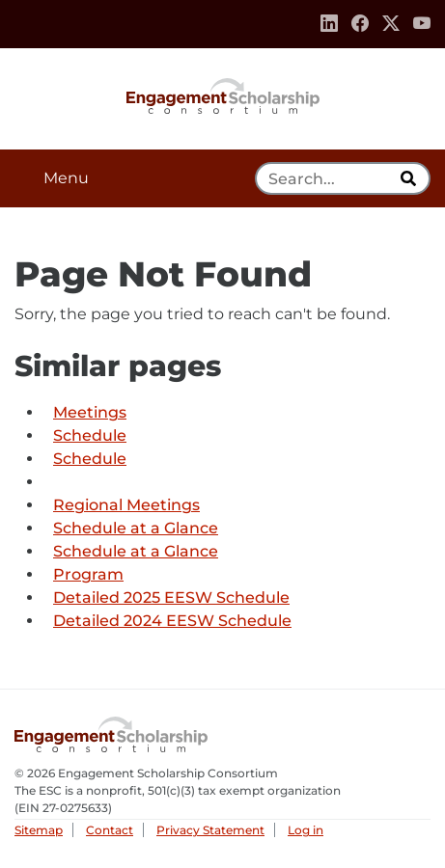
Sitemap (39, 830)
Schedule (90, 435)
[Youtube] (422, 24)
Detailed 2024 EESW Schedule (172, 621)
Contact (110, 830)
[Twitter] (391, 24)
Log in (306, 830)
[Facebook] (360, 24)
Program (88, 574)
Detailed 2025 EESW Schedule (171, 597)
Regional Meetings (126, 505)
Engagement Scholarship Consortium (223, 95)
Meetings (90, 412)
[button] (222, 178)
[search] (410, 178)
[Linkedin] (329, 24)
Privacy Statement (210, 830)
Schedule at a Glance (136, 528)
